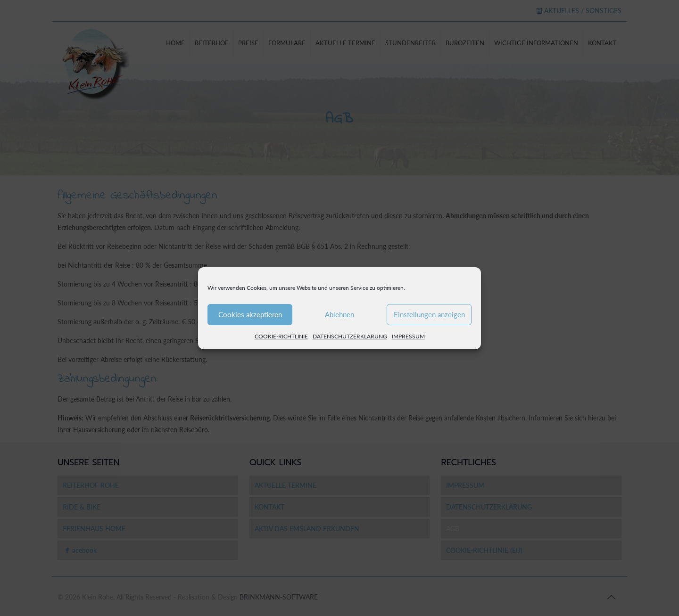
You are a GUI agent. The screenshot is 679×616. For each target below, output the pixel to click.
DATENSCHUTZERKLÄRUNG (350, 336)
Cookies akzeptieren (250, 314)
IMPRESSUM (408, 336)
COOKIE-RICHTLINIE (281, 336)
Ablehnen (339, 314)
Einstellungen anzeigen (429, 314)
